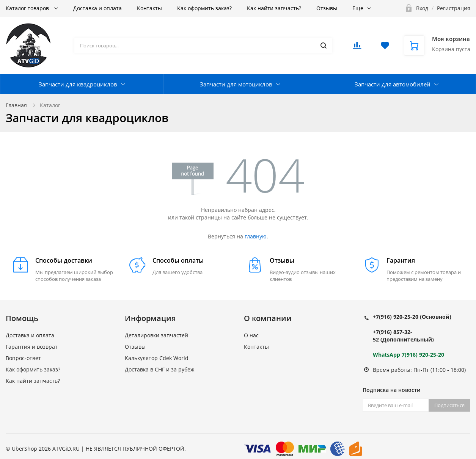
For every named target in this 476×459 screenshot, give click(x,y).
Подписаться (449, 405)
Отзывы (327, 8)
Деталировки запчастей (156, 335)
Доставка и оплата (97, 8)
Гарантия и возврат (32, 347)
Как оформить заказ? (204, 8)
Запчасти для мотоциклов (236, 84)
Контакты (149, 8)
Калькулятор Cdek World (157, 358)
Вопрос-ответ (23, 358)
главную (256, 236)
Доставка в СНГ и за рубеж (159, 369)
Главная (16, 105)
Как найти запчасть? (274, 8)
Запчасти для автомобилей (393, 84)
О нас (251, 335)
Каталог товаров (28, 8)
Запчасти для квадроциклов (78, 84)
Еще (358, 8)
